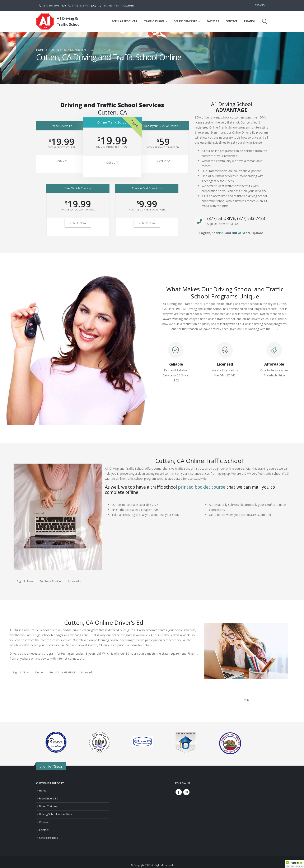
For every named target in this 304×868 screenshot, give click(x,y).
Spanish (218, 233)
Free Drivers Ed (49, 799)
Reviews (44, 822)
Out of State (241, 233)
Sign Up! (62, 161)
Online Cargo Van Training (78, 210)
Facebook (179, 792)
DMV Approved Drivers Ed (163, 147)
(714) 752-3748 (78, 5)
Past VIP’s (213, 21)
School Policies (48, 838)
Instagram (186, 792)
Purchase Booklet (51, 581)
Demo (39, 672)
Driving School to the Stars (55, 814)
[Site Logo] (45, 21)
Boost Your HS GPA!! (62, 672)
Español (260, 5)
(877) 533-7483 (108, 5)
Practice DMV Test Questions (147, 210)
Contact (231, 21)
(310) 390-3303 (49, 5)
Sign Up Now (78, 223)
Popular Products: (125, 21)
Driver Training (48, 806)
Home (43, 791)
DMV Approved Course (62, 147)
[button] (265, 21)
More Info (163, 161)
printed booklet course (202, 487)
